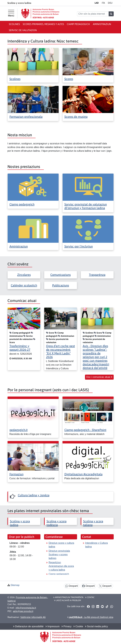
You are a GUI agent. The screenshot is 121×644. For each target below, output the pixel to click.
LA (97, 3)
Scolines (14, 24)
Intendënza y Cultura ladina (97, 545)
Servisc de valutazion (23, 30)
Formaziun (16, 474)
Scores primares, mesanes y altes (43, 24)
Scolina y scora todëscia (57, 523)
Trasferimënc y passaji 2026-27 (20, 348)
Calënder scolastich (24, 285)
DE (110, 3)
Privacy (67, 626)
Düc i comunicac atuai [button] (99, 377)
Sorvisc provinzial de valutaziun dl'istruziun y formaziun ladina (86, 206)
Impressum (53, 626)
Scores (69, 79)
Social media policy (96, 626)
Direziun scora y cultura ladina (61, 545)
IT (103, 3)
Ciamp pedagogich (78, 24)
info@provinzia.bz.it (26, 608)
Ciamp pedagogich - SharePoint (85, 430)
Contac (90, 597)
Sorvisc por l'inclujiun (79, 246)
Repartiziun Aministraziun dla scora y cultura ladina (61, 566)
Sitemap (15, 585)
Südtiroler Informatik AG (33, 617)
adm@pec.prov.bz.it (23, 611)
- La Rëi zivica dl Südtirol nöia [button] (90, 617)
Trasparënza (97, 275)
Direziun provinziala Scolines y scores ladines (59, 555)
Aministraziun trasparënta (68, 597)
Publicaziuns (61, 285)
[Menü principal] (11, 13)
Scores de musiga (76, 117)
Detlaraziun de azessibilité (28, 626)
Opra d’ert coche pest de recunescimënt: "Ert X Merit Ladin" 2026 (60, 351)
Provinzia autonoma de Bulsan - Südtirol (28, 599)
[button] (88, 607)
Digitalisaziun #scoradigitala (83, 474)
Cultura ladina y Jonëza (34, 495)
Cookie (78, 626)
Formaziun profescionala (26, 117)
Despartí (72, 586)
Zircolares (24, 275)
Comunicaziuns (60, 275)
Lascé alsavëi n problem (68, 600)
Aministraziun (102, 24)
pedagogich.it (19, 430)
